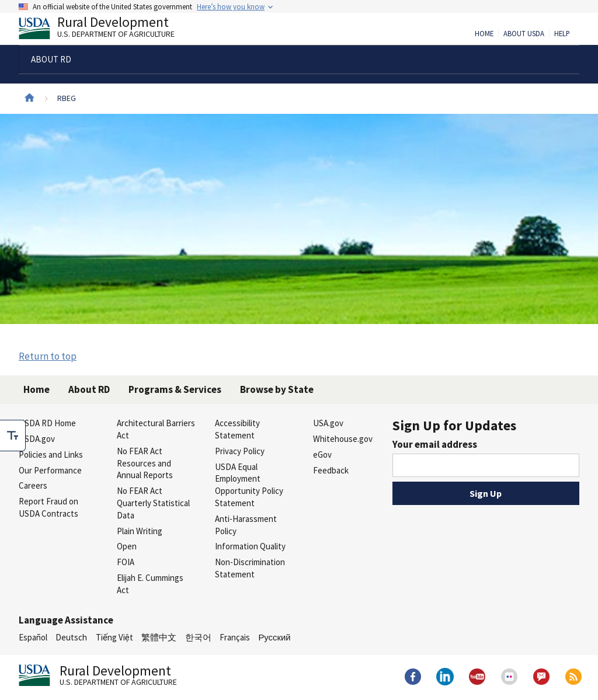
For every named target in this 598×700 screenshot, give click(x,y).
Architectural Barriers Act (156, 429)
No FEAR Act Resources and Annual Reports (145, 463)
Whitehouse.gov (343, 439)
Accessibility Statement (237, 429)
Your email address (435, 444)
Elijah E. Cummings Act (150, 584)
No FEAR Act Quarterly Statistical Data (153, 503)
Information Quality (250, 546)
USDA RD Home (47, 423)
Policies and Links (51, 455)
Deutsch (71, 637)
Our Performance (50, 470)
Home (484, 34)
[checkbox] (13, 436)
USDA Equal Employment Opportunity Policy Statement (249, 485)
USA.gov (328, 423)
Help (562, 34)
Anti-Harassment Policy (246, 525)
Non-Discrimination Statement (250, 568)
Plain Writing (140, 531)
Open (127, 546)
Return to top (48, 356)
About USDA (524, 34)
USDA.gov (37, 439)
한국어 (198, 637)
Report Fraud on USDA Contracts (48, 507)
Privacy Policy (240, 451)
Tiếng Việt (114, 637)
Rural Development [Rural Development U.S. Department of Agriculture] (106, 30)
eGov (322, 455)
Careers (33, 485)
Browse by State (277, 389)
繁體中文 (159, 637)
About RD (89, 389)
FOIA (126, 562)
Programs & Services (175, 389)
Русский (274, 637)
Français (235, 637)
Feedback (331, 470)
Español (33, 637)
